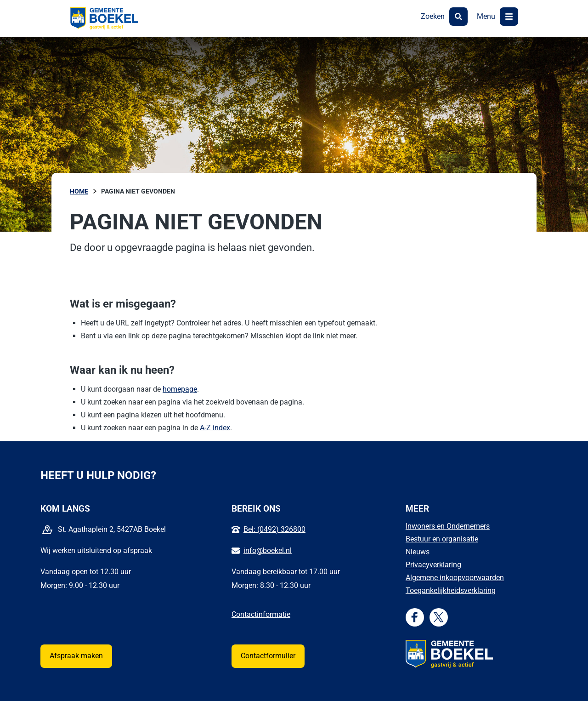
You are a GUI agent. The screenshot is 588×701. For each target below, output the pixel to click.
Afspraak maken (76, 656)
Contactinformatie (261, 614)
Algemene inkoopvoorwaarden (455, 578)
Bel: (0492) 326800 (274, 529)
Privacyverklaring (433, 565)
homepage (180, 389)
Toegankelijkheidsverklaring (451, 590)
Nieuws (418, 552)
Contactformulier (268, 656)
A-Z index (215, 428)
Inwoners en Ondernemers (448, 526)
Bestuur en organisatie (442, 539)
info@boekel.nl (268, 550)
